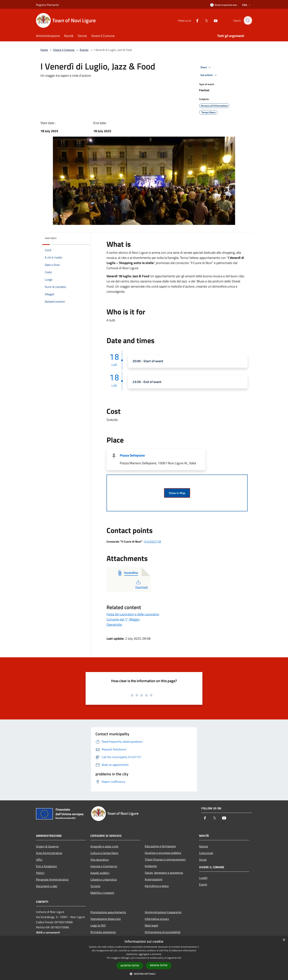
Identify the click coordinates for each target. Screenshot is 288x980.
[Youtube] (213, 20)
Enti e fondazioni (46, 866)
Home (44, 50)
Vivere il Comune (64, 50)
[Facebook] (195, 20)
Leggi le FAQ (98, 925)
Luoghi (203, 878)
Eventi (203, 884)
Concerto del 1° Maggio (123, 619)
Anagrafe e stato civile (104, 846)
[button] (144, 974)
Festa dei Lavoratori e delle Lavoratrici (133, 614)
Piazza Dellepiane (132, 455)
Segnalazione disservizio (106, 919)
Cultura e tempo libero (104, 853)
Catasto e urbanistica (104, 879)
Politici (40, 873)
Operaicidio (114, 624)
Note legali (151, 925)
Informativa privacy (157, 919)
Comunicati (206, 853)
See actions (209, 75)
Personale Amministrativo (52, 879)
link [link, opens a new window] (179, 958)
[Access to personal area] (223, 5)
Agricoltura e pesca (157, 886)
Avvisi (203, 860)
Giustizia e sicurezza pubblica (163, 853)
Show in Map (177, 493)
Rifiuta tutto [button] (159, 965)
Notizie (204, 846)
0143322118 (153, 541)
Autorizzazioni (154, 879)
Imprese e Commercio (104, 866)
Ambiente (151, 866)
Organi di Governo (47, 846)
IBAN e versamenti (48, 932)
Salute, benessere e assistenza (164, 873)
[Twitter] (204, 20)
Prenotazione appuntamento (108, 912)
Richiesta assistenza (103, 932)
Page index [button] (51, 238)
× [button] (284, 940)
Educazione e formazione (160, 846)
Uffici (39, 860)
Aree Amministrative (49, 853)
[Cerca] (248, 20)
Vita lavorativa (99, 860)
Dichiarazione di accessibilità (163, 932)
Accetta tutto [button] (130, 966)
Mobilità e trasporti (102, 893)
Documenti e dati (47, 886)
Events (84, 50)
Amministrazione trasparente (163, 912)
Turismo (95, 886)
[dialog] (144, 958)
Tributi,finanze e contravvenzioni (165, 859)
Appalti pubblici (100, 873)
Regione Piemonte (47, 5)
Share (206, 67)
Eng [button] (247, 5)
